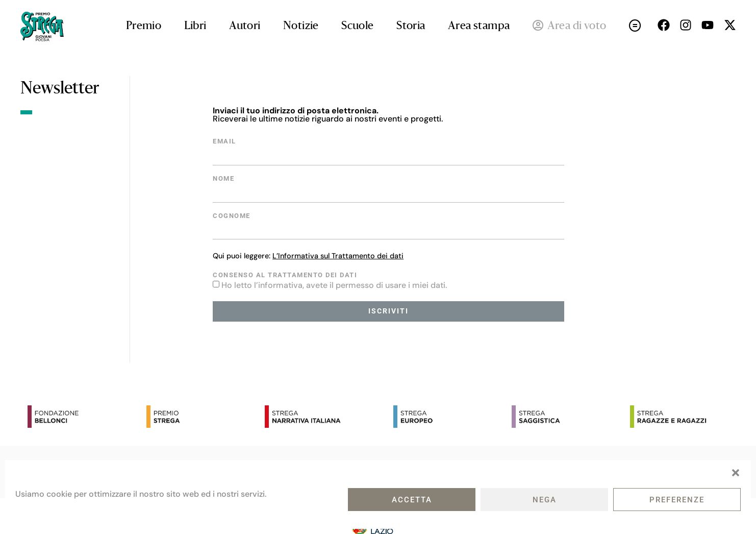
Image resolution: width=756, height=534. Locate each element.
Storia (411, 26)
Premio (144, 26)
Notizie (301, 26)
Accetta (412, 500)
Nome (223, 179)
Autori (245, 26)
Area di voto (570, 27)
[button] (736, 473)
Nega (545, 500)
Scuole (357, 26)
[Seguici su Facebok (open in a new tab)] (664, 25)
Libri (195, 26)
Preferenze (677, 500)
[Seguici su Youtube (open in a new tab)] (708, 25)
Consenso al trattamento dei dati (285, 275)
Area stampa (479, 26)
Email (224, 142)
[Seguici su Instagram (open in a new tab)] (686, 25)
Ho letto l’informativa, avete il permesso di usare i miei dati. (334, 285)
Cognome (232, 216)
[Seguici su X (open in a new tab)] (730, 25)
